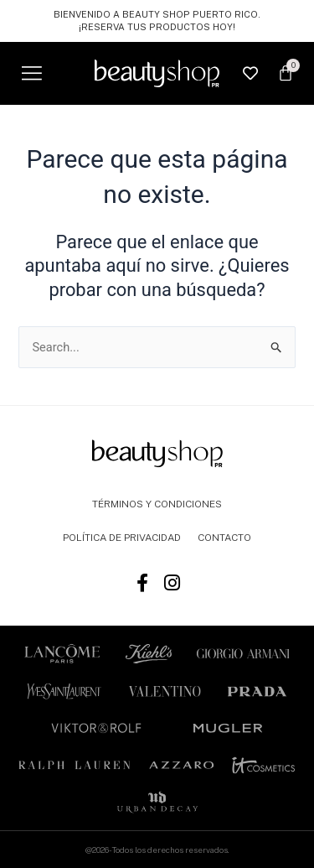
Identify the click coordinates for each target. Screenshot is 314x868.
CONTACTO (224, 538)
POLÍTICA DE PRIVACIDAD (122, 538)
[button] (31, 73)
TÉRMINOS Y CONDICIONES (157, 504)
